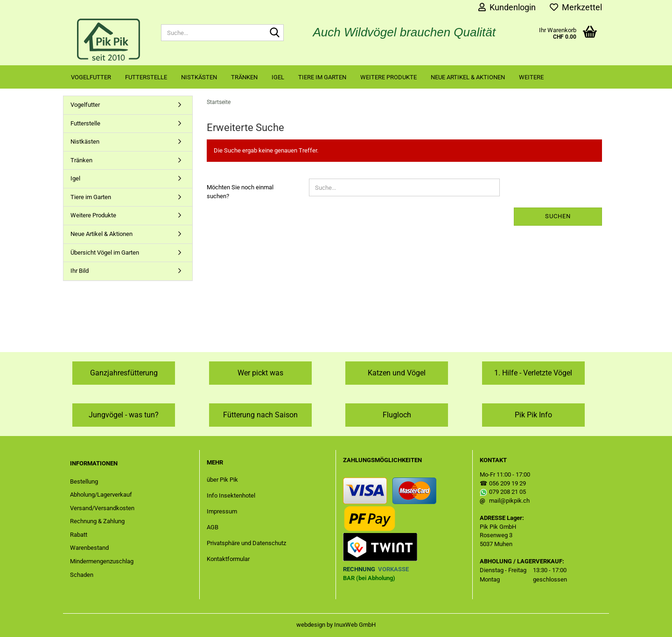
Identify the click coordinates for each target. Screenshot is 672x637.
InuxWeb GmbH (355, 625)
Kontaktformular (228, 559)
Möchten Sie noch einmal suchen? (240, 192)
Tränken (244, 77)
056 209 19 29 (507, 483)
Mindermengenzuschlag (102, 561)
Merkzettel (576, 7)
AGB (213, 527)
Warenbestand (89, 548)
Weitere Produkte (388, 77)
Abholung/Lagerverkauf (101, 495)
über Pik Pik (222, 480)
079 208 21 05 (507, 492)
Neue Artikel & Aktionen (468, 77)
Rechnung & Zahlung (97, 521)
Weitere (531, 77)
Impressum (222, 511)
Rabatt (79, 535)
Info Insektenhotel (231, 495)
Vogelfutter (91, 77)
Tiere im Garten (322, 77)
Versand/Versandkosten (102, 508)
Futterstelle (146, 77)
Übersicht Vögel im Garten (105, 253)
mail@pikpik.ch (509, 501)
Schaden (82, 575)
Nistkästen (199, 77)
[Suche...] (275, 33)
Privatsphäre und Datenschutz (246, 543)
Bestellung (84, 481)
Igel (278, 77)
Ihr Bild (80, 271)
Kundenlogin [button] (507, 7)
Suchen (558, 216)
